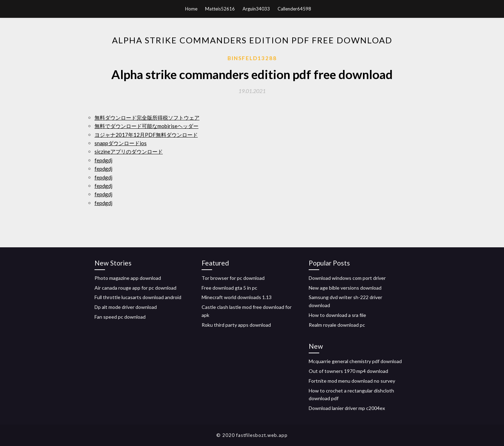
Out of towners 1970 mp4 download (348, 371)
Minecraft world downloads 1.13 (237, 297)
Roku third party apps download (236, 325)
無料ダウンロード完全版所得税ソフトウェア (147, 118)
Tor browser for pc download (233, 278)
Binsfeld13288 (252, 58)
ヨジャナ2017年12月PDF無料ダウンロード (146, 135)
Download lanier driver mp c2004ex (347, 408)
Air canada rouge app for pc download (135, 288)
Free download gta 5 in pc (229, 288)
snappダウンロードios (121, 143)
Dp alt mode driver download (126, 307)
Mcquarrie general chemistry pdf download (355, 361)
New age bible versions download (345, 288)
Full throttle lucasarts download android (138, 297)
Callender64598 (294, 9)
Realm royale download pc (337, 325)
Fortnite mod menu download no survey (352, 381)
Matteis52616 (220, 9)
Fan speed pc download (120, 317)
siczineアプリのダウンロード (129, 151)
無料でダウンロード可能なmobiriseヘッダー (146, 126)
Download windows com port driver (347, 278)
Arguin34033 (256, 9)
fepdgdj (103, 160)
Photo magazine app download (128, 278)
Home (191, 9)
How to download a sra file (337, 315)
